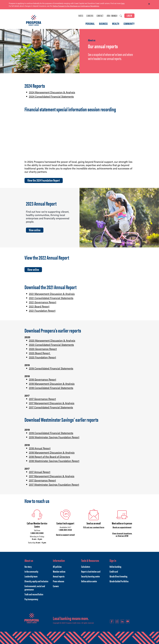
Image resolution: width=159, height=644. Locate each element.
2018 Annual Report (40, 448)
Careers (90, 16)
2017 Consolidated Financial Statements (51, 407)
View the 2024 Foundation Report (44, 180)
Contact (100, 16)
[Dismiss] (149, 4)
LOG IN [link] (129, 15)
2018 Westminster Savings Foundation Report (54, 461)
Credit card (114, 571)
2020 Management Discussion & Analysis (52, 340)
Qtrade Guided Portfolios (119, 581)
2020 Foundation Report (42, 357)
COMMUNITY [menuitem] (129, 24)
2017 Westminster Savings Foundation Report (54, 484)
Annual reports (59, 576)
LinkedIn (122, 621)
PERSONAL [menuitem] (90, 24)
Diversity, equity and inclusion (36, 581)
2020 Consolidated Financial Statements (51, 345)
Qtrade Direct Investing (118, 576)
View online (35, 230)
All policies (57, 567)
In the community (31, 571)
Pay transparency (31, 599)
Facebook (112, 621)
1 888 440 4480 (37, 533)
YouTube (128, 621)
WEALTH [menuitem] (116, 24)
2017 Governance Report (42, 399)
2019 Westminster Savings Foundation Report (54, 437)
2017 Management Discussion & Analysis (52, 403)
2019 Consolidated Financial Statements (51, 368)
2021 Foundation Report (42, 310)
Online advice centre (89, 581)
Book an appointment (122, 527)
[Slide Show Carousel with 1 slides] (79, 6)
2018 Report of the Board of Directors (49, 457)
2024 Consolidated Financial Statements (51, 96)
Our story (28, 567)
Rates (81, 16)
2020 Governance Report (43, 349)
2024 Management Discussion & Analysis (52, 92)
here (123, 3)
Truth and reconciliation (34, 594)
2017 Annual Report (40, 472)
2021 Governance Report (43, 302)
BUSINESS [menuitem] (103, 24)
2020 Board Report (40, 353)
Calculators (86, 567)
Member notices (59, 571)
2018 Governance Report (43, 379)
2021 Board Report (39, 306)
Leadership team (31, 576)
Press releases (59, 581)
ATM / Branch (112, 16)
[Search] (121, 16)
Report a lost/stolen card (91, 571)
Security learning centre (90, 576)
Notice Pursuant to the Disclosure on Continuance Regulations (76, 6)
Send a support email (65, 535)
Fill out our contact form (94, 527)
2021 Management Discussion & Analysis (52, 294)
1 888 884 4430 (65, 530)
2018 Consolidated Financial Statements (51, 388)
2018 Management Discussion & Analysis (52, 384)
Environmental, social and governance (35, 588)
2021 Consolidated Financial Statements (51, 298)
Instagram (117, 621)
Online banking (115, 567)
